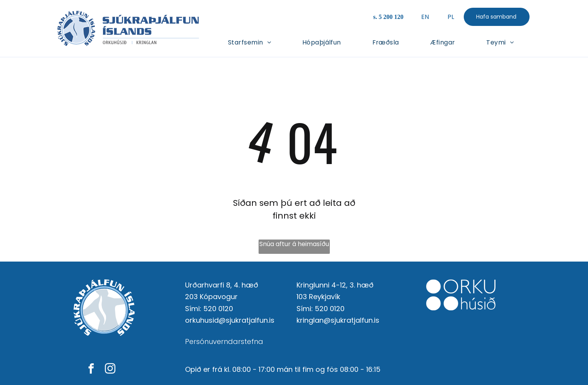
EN (425, 17)
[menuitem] (249, 42)
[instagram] (110, 370)
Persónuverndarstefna (224, 341)
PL (451, 17)
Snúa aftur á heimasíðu (294, 244)
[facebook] (91, 370)
